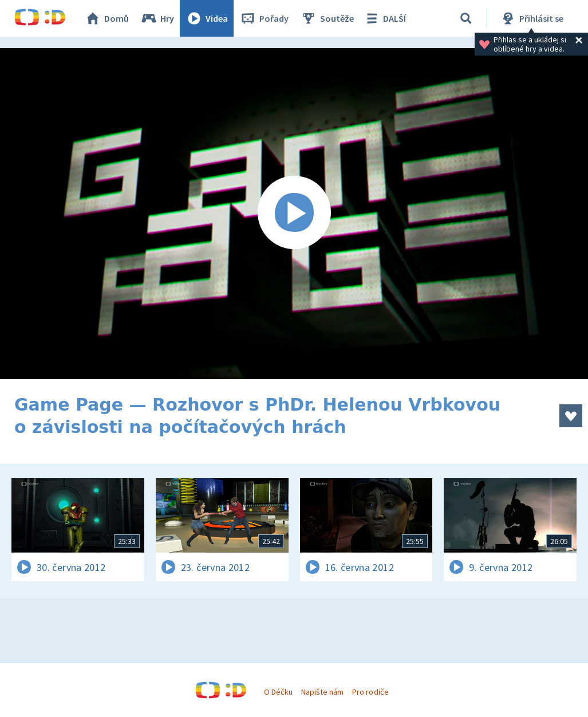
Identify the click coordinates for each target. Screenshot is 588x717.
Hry (157, 18)
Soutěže (327, 18)
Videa (207, 18)
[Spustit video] (294, 214)
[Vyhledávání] (466, 18)
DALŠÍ (384, 18)
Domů (106, 18)
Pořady (264, 18)
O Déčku (278, 692)
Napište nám (322, 692)
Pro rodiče (370, 692)
